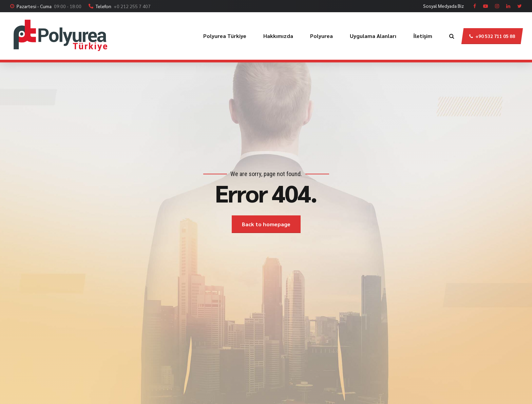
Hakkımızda (278, 36)
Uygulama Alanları (373, 36)
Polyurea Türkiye (225, 36)
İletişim (423, 36)
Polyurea (321, 36)
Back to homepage (266, 224)
